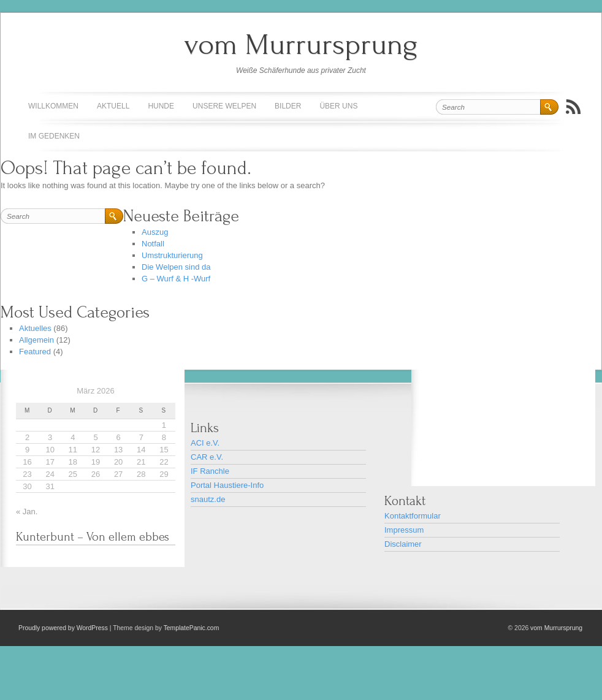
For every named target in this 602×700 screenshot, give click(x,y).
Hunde (161, 106)
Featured (35, 352)
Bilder (288, 106)
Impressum (404, 530)
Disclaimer (403, 544)
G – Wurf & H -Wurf (176, 279)
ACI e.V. (205, 443)
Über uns (338, 106)
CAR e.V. (207, 457)
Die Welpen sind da (176, 267)
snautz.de (208, 499)
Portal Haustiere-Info (227, 485)
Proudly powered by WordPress (63, 628)
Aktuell (113, 106)
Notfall (153, 244)
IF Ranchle (210, 471)
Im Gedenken (54, 136)
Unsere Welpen (224, 106)
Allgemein (36, 340)
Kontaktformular (413, 516)
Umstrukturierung (172, 255)
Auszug (155, 232)
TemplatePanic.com (192, 628)
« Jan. (27, 512)
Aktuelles (35, 328)
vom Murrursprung (301, 44)
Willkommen (53, 106)
